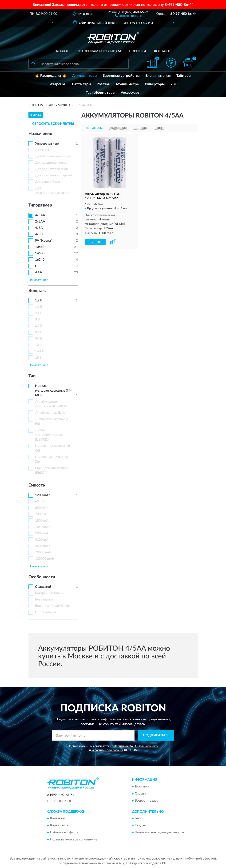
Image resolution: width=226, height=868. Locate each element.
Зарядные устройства (121, 76)
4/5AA (40, 215)
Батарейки (57, 84)
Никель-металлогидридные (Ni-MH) (53, 391)
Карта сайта (59, 826)
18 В (38, 358)
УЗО (174, 84)
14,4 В (40, 351)
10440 (40, 247)
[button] (128, 16)
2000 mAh (43, 533)
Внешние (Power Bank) (52, 606)
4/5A (39, 228)
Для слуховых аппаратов (54, 175)
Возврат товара (147, 801)
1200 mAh (43, 495)
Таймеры (184, 76)
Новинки (137, 51)
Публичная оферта (64, 833)
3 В (37, 320)
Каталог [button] (61, 51)
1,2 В (39, 300)
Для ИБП (42, 150)
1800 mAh (43, 521)
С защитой (43, 587)
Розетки (103, 84)
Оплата (140, 794)
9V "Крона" (44, 241)
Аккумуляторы (85, 76)
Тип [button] (32, 376)
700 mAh (42, 514)
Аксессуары (131, 93)
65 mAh (41, 502)
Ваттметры (81, 84)
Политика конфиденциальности (159, 833)
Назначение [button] (40, 134)
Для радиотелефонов (51, 169)
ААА (39, 272)
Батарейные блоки (49, 593)
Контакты (163, 51)
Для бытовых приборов (53, 156)
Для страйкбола (47, 182)
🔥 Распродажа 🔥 (51, 76)
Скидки (140, 826)
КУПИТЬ (95, 242)
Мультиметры (128, 84)
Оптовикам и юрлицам (99, 51)
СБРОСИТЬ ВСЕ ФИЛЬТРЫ (53, 124)
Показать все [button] (38, 280)
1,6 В (39, 307)
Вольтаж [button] (37, 291)
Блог (138, 819)
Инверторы (155, 84)
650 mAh (42, 508)
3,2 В (39, 326)
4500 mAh (43, 546)
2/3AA (40, 222)
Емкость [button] (37, 485)
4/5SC (40, 234)
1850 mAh (43, 527)
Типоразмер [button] (40, 205)
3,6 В (39, 332)
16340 (40, 260)
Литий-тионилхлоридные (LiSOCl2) (49, 435)
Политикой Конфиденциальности (136, 746)
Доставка (142, 787)
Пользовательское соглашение (74, 840)
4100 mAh (43, 540)
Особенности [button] (42, 577)
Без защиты (44, 600)
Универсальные (47, 144)
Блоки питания (158, 76)
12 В (38, 345)
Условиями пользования (107, 750)
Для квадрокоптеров (51, 163)
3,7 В (39, 339)
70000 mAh (44, 552)
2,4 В (39, 313)
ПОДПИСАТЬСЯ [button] (156, 735)
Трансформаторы (101, 93)
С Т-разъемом (45, 612)
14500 (40, 253)
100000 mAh (45, 559)
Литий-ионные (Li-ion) (52, 413)
